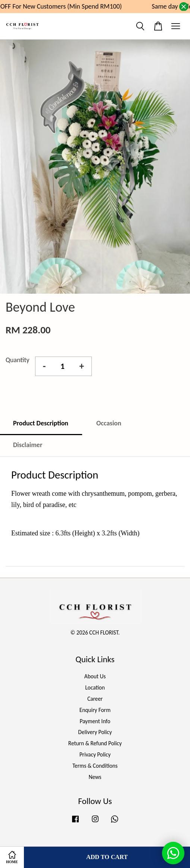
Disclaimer (28, 445)
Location (95, 687)
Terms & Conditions (95, 766)
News (95, 777)
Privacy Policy (95, 754)
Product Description (41, 423)
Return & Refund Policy (95, 743)
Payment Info (95, 721)
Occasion (109, 423)
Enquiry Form (95, 710)
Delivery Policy (95, 732)
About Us (95, 676)
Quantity (18, 360)
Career (95, 699)
